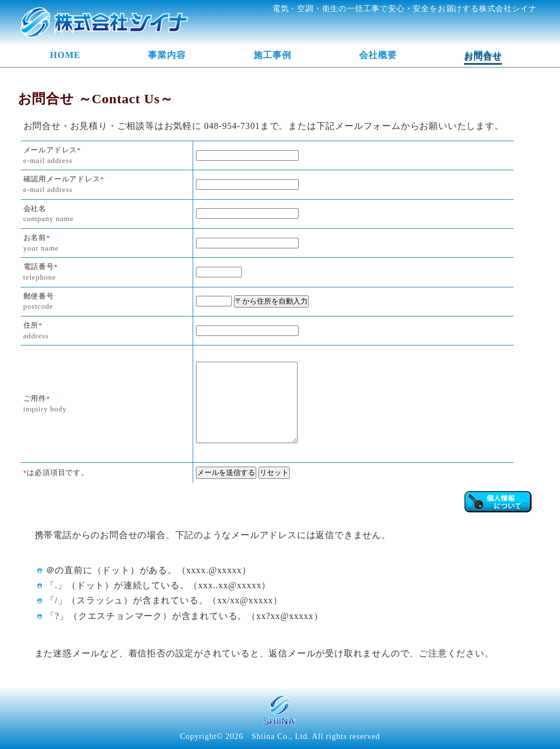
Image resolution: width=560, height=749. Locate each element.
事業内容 (167, 55)
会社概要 (378, 55)
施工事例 (272, 55)
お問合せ (483, 55)
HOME (66, 55)
